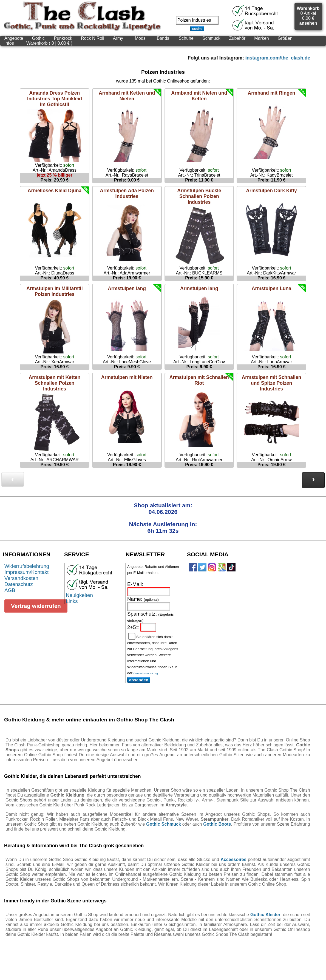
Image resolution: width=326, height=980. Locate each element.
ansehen (308, 23)
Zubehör (237, 38)
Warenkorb (308, 8)
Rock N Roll (92, 38)
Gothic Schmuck (164, 824)
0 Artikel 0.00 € (308, 16)
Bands (163, 38)
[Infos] (11, 43)
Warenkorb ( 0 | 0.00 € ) (49, 43)
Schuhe (186, 38)
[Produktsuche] (197, 20)
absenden (139, 680)
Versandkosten (21, 578)
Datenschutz (19, 584)
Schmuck (211, 38)
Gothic (38, 38)
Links (72, 601)
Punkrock (63, 38)
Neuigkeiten (79, 595)
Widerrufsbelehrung (27, 566)
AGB (10, 590)
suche (197, 29)
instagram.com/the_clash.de (285, 58)
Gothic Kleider (265, 915)
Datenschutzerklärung (146, 673)
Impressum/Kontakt (26, 572)
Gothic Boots (217, 824)
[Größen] (285, 38)
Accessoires (233, 859)
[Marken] (261, 38)
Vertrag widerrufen (36, 606)
